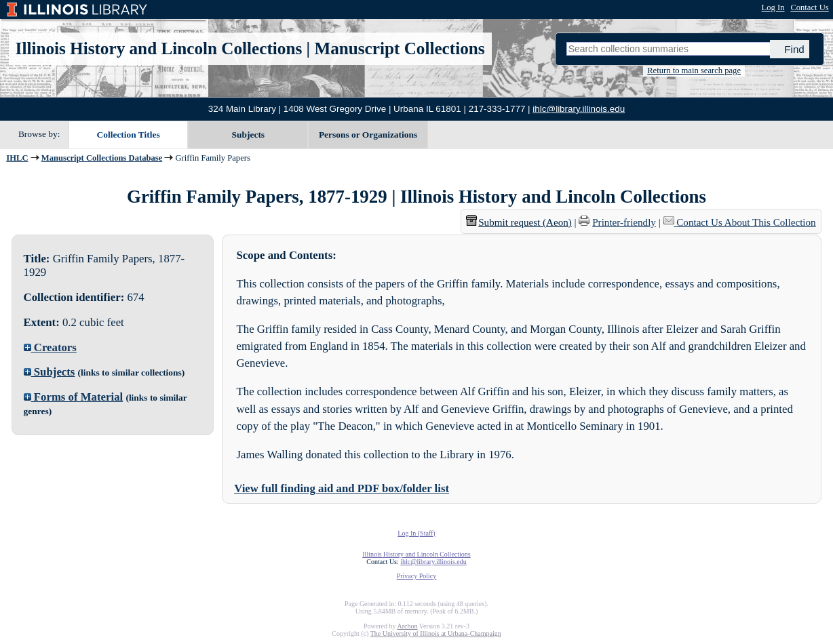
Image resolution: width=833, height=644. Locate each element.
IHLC (17, 158)
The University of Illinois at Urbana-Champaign (436, 633)
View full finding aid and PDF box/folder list (342, 488)
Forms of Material (74, 397)
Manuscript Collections (399, 48)
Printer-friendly (624, 222)
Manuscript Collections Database (102, 158)
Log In (773, 7)
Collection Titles (129, 135)
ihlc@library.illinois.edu (579, 109)
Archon (407, 626)
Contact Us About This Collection (746, 222)
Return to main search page (694, 71)
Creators (50, 347)
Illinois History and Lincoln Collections (159, 48)
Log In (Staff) (416, 533)
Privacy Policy (417, 576)
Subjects (249, 135)
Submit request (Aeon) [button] (519, 222)
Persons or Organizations (368, 135)
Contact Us (809, 7)
